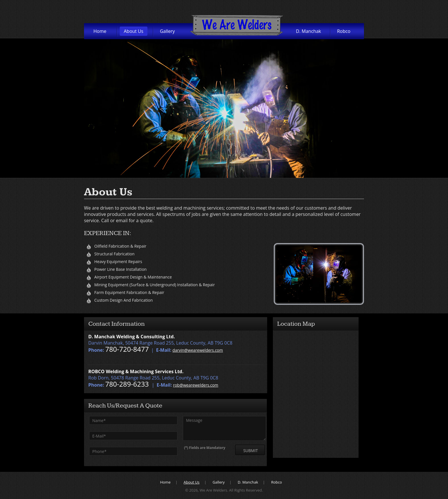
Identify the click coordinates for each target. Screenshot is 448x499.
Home (100, 31)
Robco (344, 31)
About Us (134, 31)
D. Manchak (309, 31)
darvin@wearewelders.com (198, 350)
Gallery (167, 31)
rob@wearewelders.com (196, 385)
